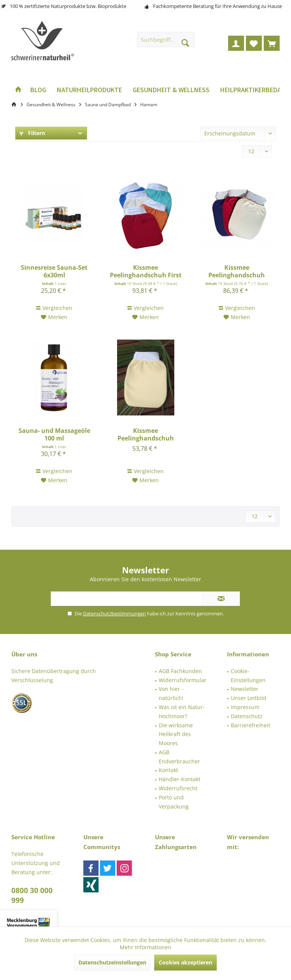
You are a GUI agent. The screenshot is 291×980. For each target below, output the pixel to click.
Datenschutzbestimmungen (114, 613)
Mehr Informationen (145, 947)
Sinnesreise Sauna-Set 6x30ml (54, 271)
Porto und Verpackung (174, 802)
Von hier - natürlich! (171, 693)
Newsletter (245, 689)
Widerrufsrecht (178, 788)
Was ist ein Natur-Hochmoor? (182, 712)
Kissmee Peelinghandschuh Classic (237, 271)
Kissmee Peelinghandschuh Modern (146, 434)
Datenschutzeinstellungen (112, 962)
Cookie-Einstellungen (248, 676)
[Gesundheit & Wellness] (171, 90)
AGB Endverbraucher (179, 757)
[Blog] (38, 90)
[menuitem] (272, 43)
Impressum (245, 707)
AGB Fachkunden (180, 671)
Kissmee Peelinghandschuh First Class (146, 271)
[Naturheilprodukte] (89, 90)
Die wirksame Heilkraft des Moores (176, 734)
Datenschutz (247, 716)
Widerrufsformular (183, 680)
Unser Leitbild (249, 698)
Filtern (32, 133)
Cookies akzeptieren (185, 962)
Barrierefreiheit (250, 725)
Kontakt (168, 770)
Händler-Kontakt (180, 779)
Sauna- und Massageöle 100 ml (54, 434)
